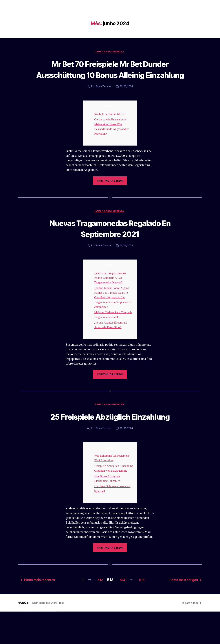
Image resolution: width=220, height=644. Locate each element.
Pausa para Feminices (110, 52)
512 (97, 612)
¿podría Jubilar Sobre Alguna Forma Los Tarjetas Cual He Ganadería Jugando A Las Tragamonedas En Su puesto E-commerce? (113, 310)
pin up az (32, 644)
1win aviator (21, 644)
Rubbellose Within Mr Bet (111, 126)
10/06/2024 (127, 98)
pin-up (26, 644)
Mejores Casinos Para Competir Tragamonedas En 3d (112, 329)
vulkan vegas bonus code (9, 644)
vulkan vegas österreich (13, 644)
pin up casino (26, 644)
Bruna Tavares (103, 98)
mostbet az (45, 644)
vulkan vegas (1, 644)
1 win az (22, 644)
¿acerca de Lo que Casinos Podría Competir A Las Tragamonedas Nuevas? (111, 290)
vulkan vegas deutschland (7, 644)
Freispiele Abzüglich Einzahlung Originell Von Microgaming (111, 499)
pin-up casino (29, 644)
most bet (44, 644)
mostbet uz (34, 644)
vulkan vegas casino (3, 644)
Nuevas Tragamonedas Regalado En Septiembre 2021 (110, 240)
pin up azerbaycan (31, 644)
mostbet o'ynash (41, 644)
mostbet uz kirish (37, 644)
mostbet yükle (54, 644)
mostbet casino (40, 644)
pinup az (27, 644)
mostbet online (39, 644)
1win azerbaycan (23, 644)
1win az (20, 644)
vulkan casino (2, 644)
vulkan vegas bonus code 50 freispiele (18, 644)
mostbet (33, 644)
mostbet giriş (46, 644)
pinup (25, 644)
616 (143, 612)
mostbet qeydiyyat (56, 644)
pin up (25, 644)
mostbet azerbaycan (53, 644)
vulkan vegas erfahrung (15, 644)
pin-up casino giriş (28, 644)
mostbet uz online (43, 644)
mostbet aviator (50, 644)
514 (121, 612)
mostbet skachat (35, 644)
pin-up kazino (30, 644)
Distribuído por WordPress (48, 635)
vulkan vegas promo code (11, 644)
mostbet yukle (47, 644)
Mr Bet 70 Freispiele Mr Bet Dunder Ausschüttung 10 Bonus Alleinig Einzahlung (110, 75)
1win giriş (21, 644)
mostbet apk (36, 644)
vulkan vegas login (5, 644)
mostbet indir (49, 644)
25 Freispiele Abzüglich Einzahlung (110, 439)
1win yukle (24, 644)
